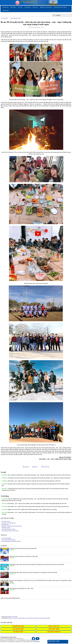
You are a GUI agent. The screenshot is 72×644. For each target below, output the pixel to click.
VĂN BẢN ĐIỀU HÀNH (18, 626)
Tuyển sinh (28, 7)
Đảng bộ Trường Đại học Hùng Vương (12, 526)
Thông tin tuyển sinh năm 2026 (16, 618)
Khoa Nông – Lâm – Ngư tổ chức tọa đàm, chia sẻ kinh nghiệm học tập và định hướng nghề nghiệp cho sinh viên (37, 504)
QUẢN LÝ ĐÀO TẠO (54, 626)
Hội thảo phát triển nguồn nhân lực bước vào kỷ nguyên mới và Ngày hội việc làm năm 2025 (33, 572)
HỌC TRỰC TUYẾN (54, 629)
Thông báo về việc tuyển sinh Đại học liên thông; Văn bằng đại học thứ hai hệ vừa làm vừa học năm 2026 (37, 564)
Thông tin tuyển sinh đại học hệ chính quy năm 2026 (23, 548)
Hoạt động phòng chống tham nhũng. (11, 541)
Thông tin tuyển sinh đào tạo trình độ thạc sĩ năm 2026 (24, 556)
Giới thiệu (13, 7)
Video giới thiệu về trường (8, 529)
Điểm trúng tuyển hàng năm (42, 618)
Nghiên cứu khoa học (46, 7)
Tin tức (20, 7)
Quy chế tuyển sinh (29, 618)
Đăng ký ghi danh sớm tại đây (10, 617)
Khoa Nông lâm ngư (16, 18)
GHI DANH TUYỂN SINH (54, 632)
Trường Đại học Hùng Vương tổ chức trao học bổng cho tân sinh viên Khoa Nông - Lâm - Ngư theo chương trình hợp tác (39, 478)
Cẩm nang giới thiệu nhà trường (10, 531)
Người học (6, 10)
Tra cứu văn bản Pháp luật (8, 540)
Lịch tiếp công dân (6, 538)
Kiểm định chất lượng (60, 7)
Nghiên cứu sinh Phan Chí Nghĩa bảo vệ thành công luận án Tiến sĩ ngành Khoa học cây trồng (32, 509)
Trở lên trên (45, 467)
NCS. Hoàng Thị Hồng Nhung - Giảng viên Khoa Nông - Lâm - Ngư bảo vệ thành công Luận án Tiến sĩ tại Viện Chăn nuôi (39, 475)
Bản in (35, 467)
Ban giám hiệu (5, 525)
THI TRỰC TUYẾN (18, 632)
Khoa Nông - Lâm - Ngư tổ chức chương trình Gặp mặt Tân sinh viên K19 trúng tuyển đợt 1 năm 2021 (34, 481)
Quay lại (26, 467)
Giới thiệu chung (6, 521)
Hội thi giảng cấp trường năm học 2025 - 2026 (21, 588)
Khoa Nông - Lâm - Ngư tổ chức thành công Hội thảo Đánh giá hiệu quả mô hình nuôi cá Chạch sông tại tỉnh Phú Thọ (38, 506)
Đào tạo (35, 7)
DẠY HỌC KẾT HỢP (18, 629)
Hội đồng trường (6, 528)
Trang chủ (6, 7)
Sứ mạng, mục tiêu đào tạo (9, 523)
